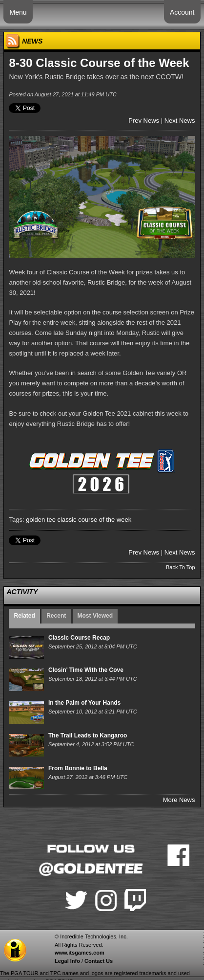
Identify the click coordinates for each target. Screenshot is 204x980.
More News (179, 800)
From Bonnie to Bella (78, 768)
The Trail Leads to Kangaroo (88, 735)
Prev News (144, 121)
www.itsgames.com (80, 953)
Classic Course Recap (79, 638)
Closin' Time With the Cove (86, 670)
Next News (180, 121)
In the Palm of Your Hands (84, 703)
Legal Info (67, 961)
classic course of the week (95, 520)
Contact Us (99, 961)
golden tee (41, 520)
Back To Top (181, 567)
